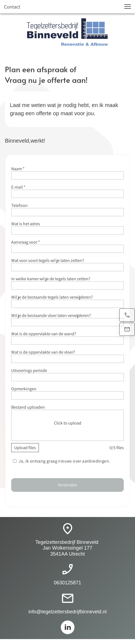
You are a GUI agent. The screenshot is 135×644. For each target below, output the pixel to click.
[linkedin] (68, 627)
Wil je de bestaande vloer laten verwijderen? (51, 315)
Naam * (18, 169)
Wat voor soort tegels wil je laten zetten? (48, 260)
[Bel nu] (127, 315)
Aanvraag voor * (26, 242)
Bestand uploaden (28, 407)
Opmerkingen (24, 389)
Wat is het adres (26, 224)
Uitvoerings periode (29, 370)
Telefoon (19, 205)
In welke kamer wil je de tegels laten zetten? (51, 279)
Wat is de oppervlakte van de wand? (44, 334)
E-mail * (18, 187)
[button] (128, 7)
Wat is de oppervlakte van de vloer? (43, 352)
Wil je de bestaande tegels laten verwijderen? (52, 297)
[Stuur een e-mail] (127, 329)
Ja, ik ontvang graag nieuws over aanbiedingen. (65, 461)
